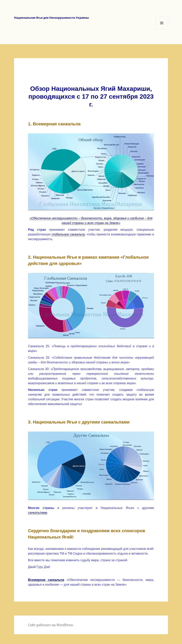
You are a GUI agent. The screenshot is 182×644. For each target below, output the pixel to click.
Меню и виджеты (162, 29)
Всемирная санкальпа (46, 580)
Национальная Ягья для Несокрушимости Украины (51, 18)
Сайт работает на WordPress (50, 625)
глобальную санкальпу (68, 234)
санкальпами (38, 513)
